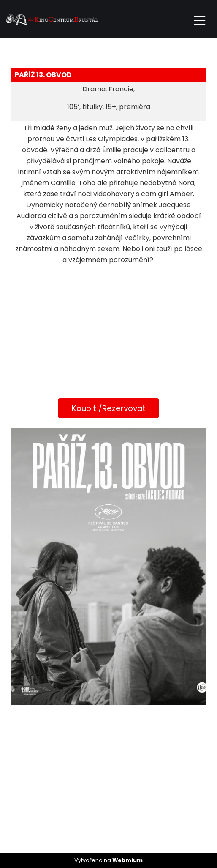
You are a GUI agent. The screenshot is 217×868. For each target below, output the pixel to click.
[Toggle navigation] (200, 19)
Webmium (127, 860)
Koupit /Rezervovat (109, 408)
